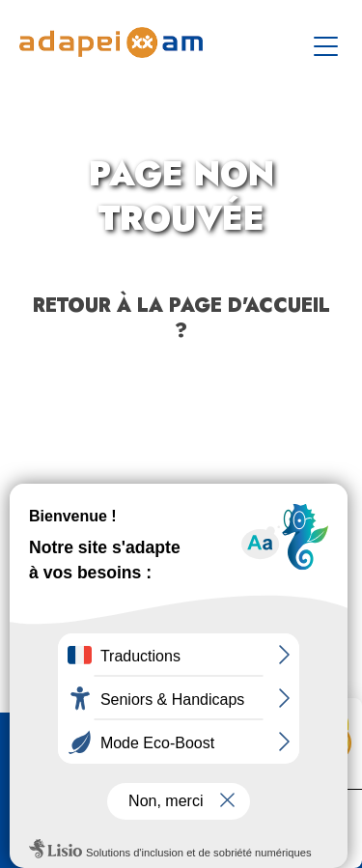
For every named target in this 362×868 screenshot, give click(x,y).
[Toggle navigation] (328, 42)
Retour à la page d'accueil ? (181, 318)
